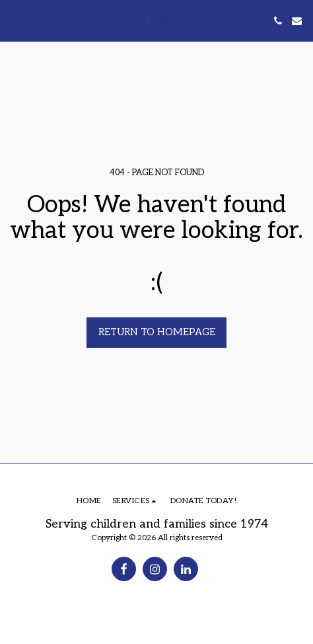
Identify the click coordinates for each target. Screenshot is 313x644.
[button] (15, 20)
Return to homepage (157, 332)
